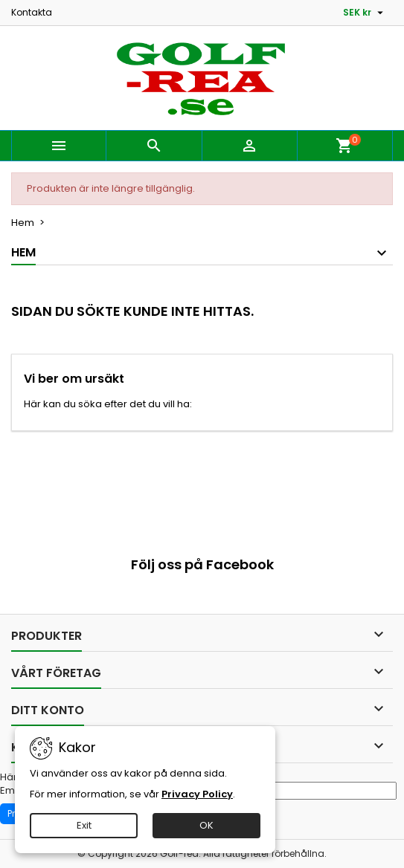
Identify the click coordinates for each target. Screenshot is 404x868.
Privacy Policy (197, 794)
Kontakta (32, 12)
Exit (84, 825)
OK (206, 825)
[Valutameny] (365, 13)
